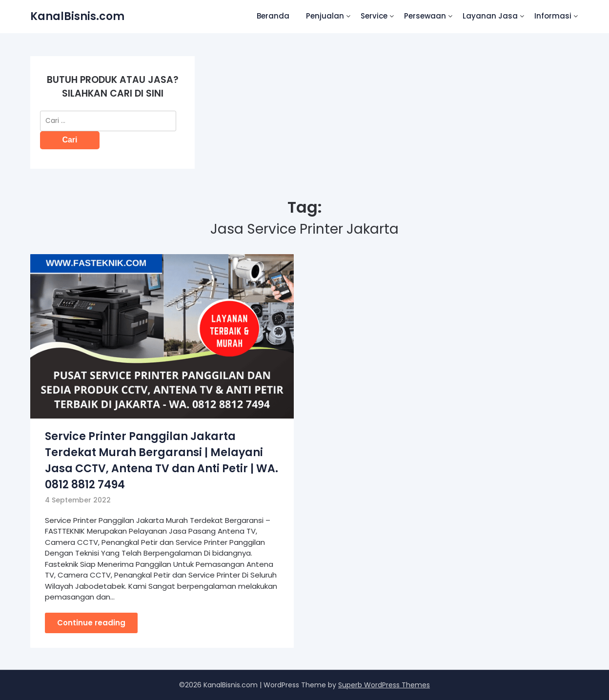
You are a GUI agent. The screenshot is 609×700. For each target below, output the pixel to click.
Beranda (273, 16)
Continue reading (91, 623)
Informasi (553, 16)
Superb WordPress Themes (384, 685)
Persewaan (425, 16)
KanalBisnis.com (77, 16)
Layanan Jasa (490, 16)
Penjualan (325, 16)
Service (374, 16)
